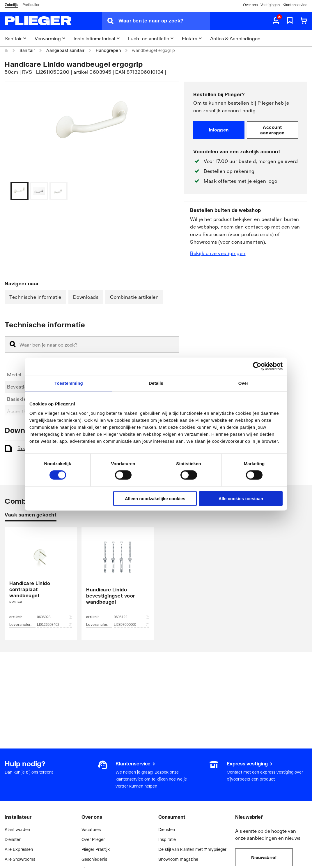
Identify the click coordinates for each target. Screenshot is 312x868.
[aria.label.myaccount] (276, 21)
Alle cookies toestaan (241, 498)
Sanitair (27, 50)
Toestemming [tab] (69, 383)
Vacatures (91, 829)
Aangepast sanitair (65, 50)
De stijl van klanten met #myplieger (192, 849)
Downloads (86, 297)
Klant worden (17, 829)
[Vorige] (168, 191)
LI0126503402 (55, 625)
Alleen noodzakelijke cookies (155, 498)
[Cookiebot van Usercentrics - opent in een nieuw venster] (257, 366)
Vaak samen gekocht (31, 515)
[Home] (6, 50)
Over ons (250, 5)
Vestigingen (270, 5)
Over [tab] (243, 383)
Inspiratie (167, 839)
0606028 (55, 617)
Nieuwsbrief (264, 857)
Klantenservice (295, 5)
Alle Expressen (19, 849)
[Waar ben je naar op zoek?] (164, 21)
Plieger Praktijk (96, 849)
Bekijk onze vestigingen (218, 253)
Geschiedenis (94, 859)
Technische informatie (35, 297)
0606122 (131, 617)
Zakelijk (11, 5)
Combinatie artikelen (134, 297)
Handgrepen (108, 50)
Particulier (31, 5)
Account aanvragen (272, 130)
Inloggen (219, 130)
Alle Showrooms (20, 859)
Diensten (13, 839)
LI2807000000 (131, 625)
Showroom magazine (178, 859)
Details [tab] (156, 383)
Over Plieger (93, 839)
